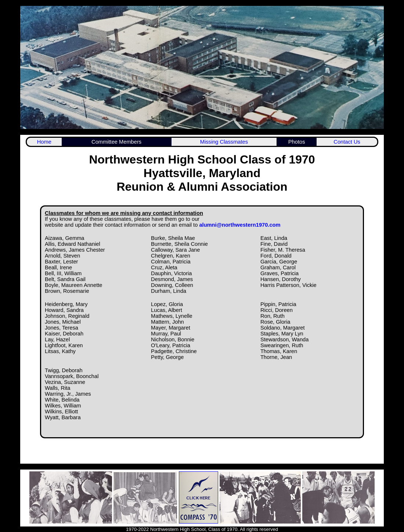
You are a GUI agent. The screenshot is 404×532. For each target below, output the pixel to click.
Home (44, 142)
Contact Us (347, 142)
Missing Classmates (224, 142)
